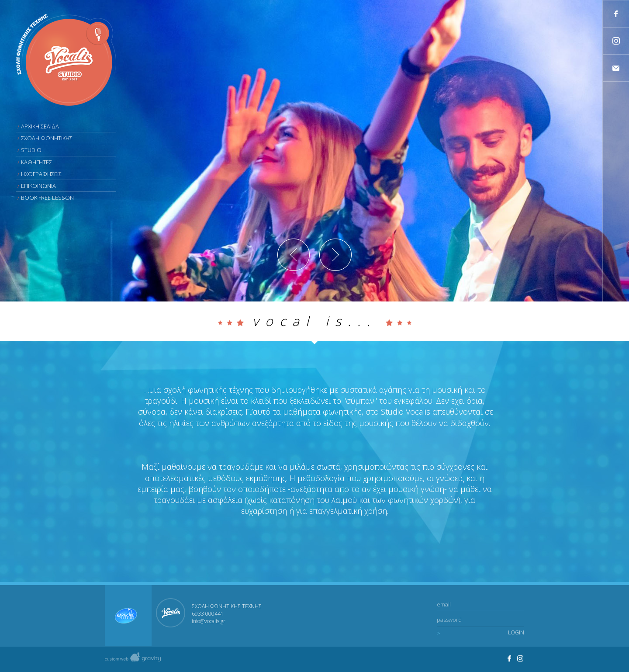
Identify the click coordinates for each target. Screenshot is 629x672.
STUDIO (31, 150)
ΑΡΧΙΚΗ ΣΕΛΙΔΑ (40, 126)
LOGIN (516, 633)
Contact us (616, 68)
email (444, 604)
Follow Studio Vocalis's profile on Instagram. (616, 41)
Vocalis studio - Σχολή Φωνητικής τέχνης (66, 60)
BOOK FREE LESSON (47, 197)
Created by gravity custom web (133, 659)
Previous (294, 255)
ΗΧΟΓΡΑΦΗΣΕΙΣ (41, 174)
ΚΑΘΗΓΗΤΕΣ (36, 162)
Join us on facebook (616, 14)
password (449, 620)
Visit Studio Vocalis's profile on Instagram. (521, 658)
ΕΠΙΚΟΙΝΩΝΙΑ (38, 186)
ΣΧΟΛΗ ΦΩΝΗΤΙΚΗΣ (47, 138)
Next (335, 255)
